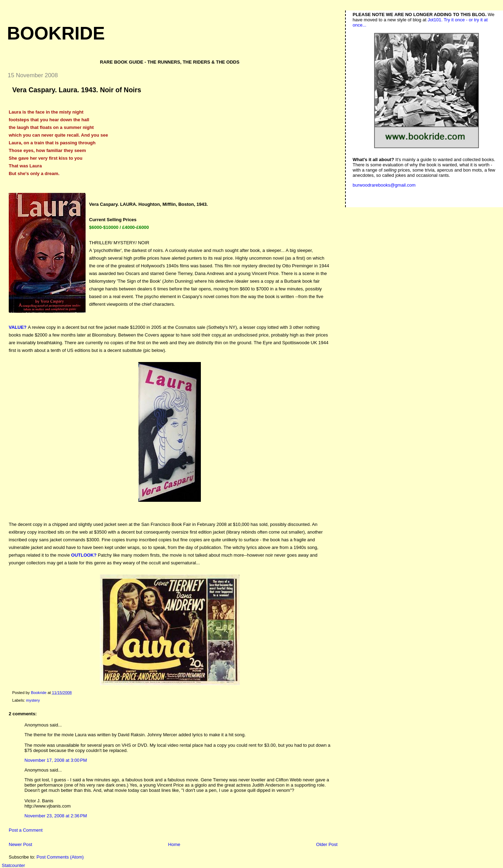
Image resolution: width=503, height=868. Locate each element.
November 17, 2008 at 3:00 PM (56, 760)
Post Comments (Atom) (60, 857)
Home (174, 844)
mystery (33, 700)
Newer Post (20, 844)
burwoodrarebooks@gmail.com (384, 185)
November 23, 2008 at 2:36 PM (56, 816)
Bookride (56, 33)
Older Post (327, 844)
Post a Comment (26, 830)
